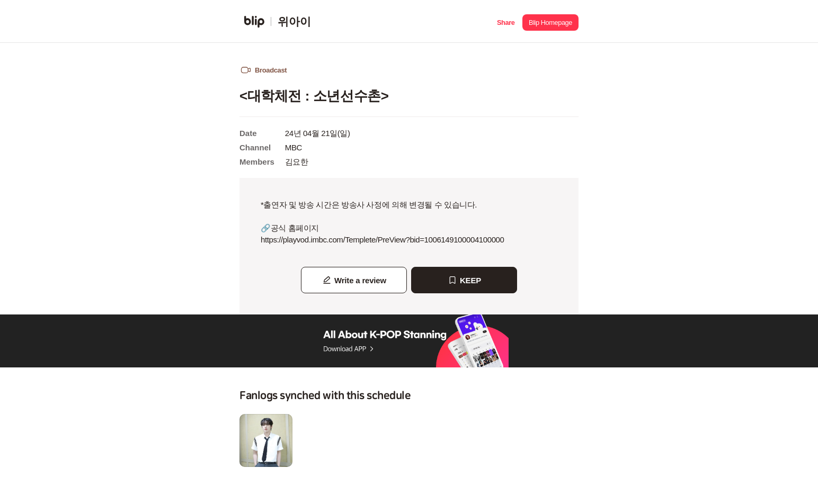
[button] (506, 21)
